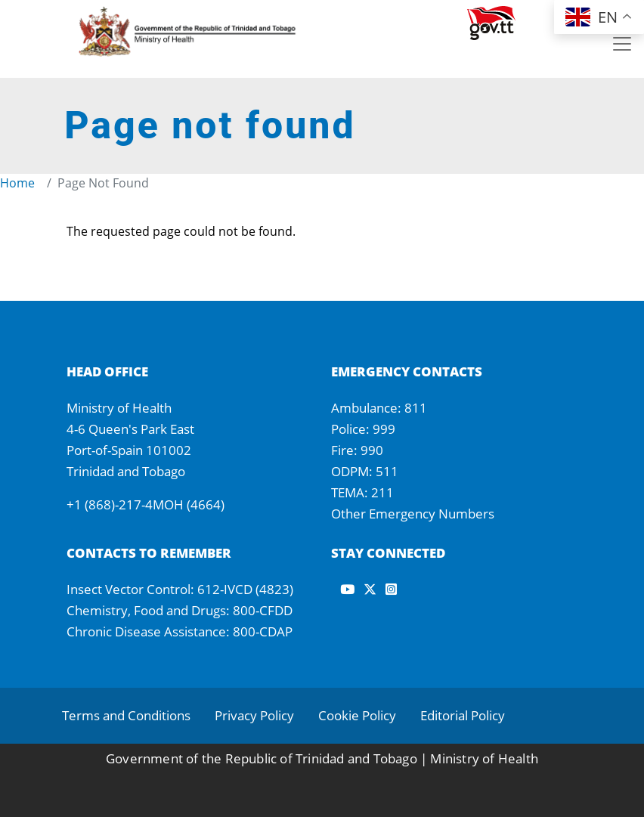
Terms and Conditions (126, 715)
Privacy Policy (254, 715)
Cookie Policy (357, 715)
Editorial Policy (463, 715)
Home (17, 183)
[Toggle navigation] (622, 44)
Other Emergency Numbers (413, 514)
